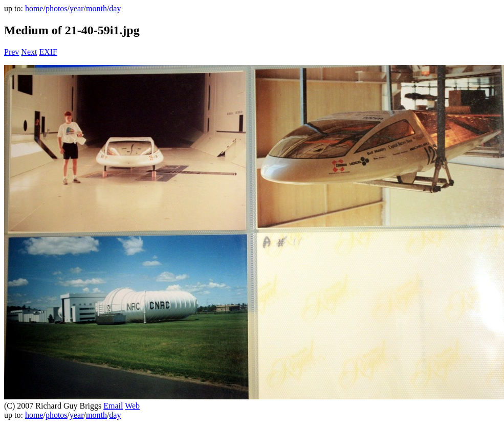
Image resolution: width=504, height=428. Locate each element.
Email (113, 406)
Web (132, 406)
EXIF (48, 52)
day (115, 8)
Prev (12, 52)
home (34, 8)
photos (57, 8)
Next (29, 52)
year (77, 8)
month (96, 8)
